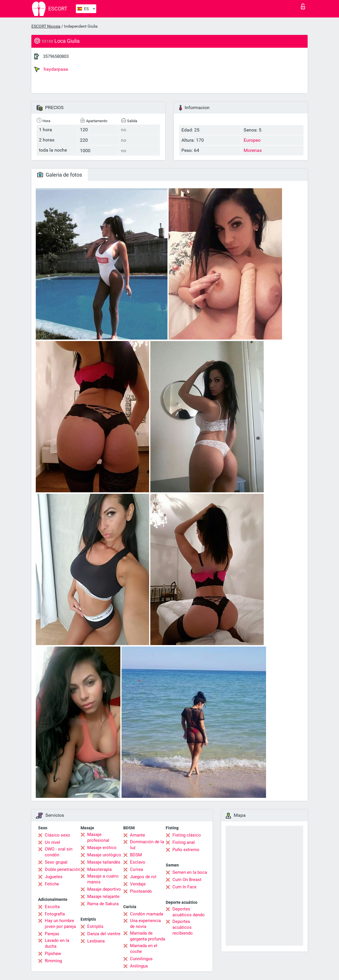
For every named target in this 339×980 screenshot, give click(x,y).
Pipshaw (53, 954)
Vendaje (138, 884)
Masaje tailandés (104, 862)
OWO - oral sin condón (59, 852)
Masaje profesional (98, 837)
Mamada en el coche (144, 949)
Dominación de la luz (147, 845)
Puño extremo (186, 850)
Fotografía (55, 914)
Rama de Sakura (103, 904)
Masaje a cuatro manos (103, 879)
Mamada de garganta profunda (148, 936)
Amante (138, 835)
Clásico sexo (57, 835)
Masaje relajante (103, 896)
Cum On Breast (187, 880)
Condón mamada (147, 914)
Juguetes (54, 877)
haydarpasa (51, 69)
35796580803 (56, 56)
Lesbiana (96, 941)
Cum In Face (184, 887)
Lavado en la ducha (57, 943)
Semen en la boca (190, 872)
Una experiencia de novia (145, 924)
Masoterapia (99, 869)
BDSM (136, 855)
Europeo (252, 140)
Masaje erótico (102, 848)
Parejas (52, 934)
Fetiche (52, 884)
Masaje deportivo (104, 889)
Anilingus (139, 966)
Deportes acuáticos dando (189, 912)
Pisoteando (141, 891)
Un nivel (52, 842)
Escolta (52, 907)
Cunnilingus (141, 959)
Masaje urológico (104, 855)
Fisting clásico (187, 835)
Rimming (53, 961)
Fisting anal (184, 842)
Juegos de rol (143, 877)
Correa (137, 869)
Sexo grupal (56, 862)
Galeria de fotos (60, 175)
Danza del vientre (104, 934)
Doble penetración (63, 869)
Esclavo (138, 862)
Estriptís (95, 926)
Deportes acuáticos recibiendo (183, 927)
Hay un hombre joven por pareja (60, 924)
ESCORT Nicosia (46, 26)
